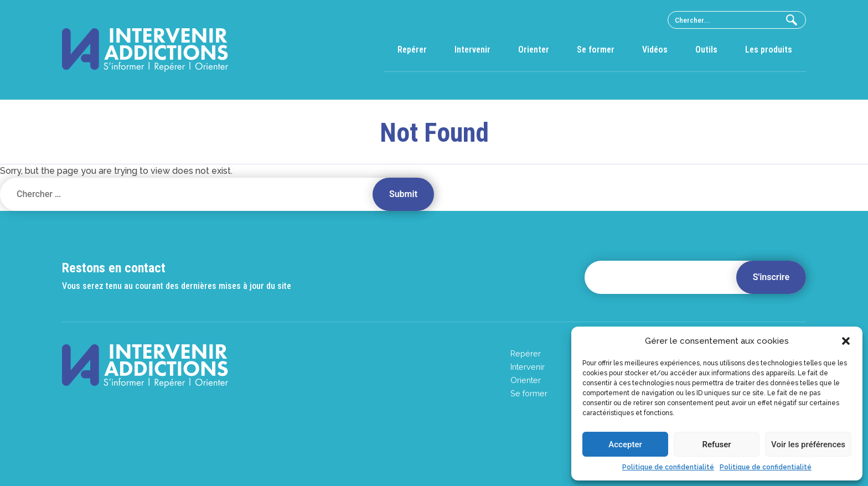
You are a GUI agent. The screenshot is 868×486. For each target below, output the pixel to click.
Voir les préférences (808, 444)
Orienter (534, 50)
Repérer (412, 50)
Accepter (625, 444)
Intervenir (472, 50)
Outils (706, 50)
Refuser (716, 444)
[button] (846, 341)
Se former (596, 50)
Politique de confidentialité (668, 467)
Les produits (769, 50)
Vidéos (655, 50)
